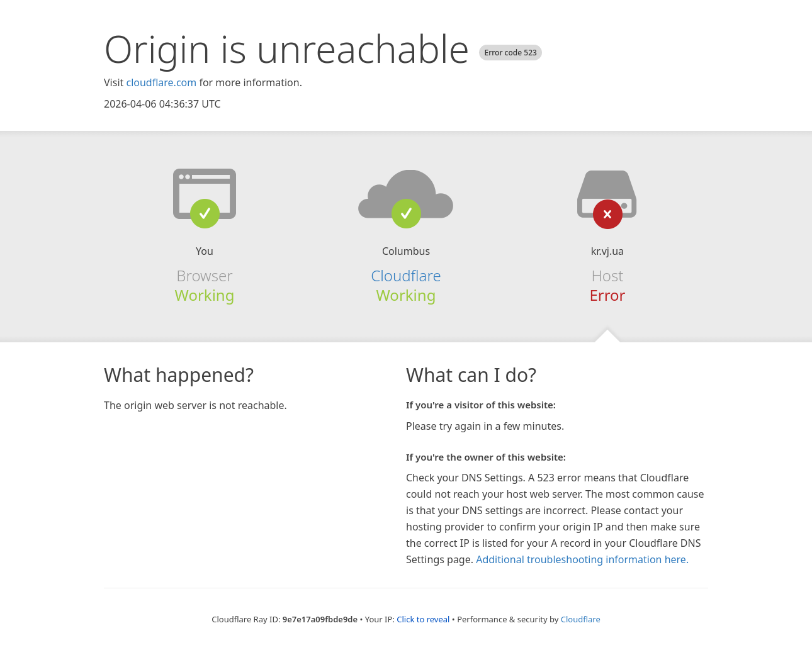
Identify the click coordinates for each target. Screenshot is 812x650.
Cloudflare (406, 275)
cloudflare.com (161, 82)
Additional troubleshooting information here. (582, 559)
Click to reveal (423, 619)
